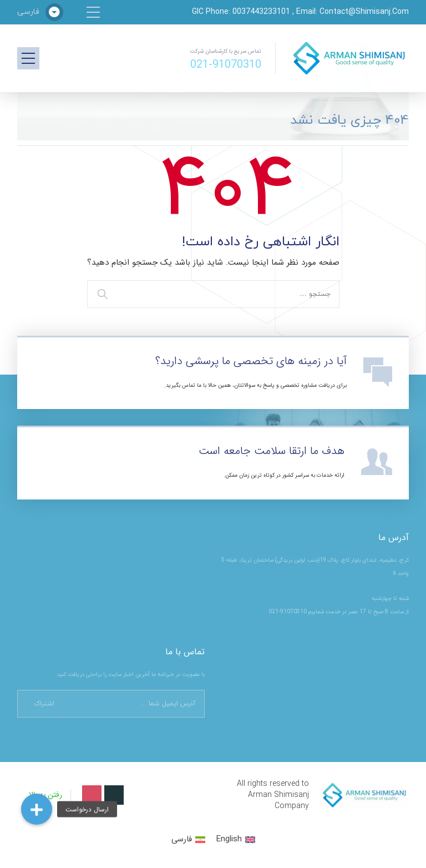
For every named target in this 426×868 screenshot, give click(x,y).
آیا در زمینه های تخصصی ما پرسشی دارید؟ (251, 361)
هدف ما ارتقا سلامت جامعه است (272, 451)
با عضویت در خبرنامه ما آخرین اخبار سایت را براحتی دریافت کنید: (130, 675)
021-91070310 (226, 65)
